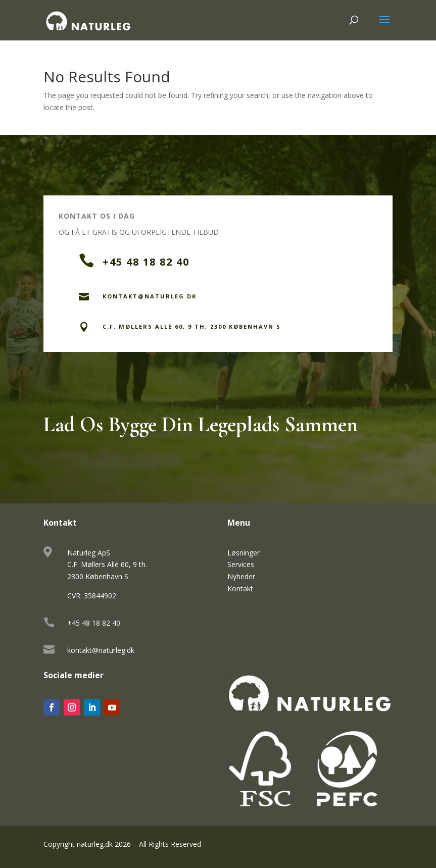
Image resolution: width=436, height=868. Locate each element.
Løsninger (244, 553)
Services (241, 564)
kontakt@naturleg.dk (101, 650)
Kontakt (240, 589)
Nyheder (241, 576)
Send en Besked (333, 367)
